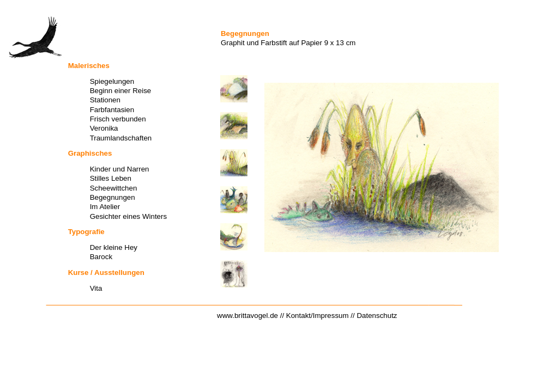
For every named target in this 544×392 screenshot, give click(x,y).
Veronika (104, 128)
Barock (101, 257)
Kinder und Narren (120, 169)
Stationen (105, 100)
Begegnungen (113, 197)
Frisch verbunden (118, 119)
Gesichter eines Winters (128, 216)
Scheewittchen (114, 188)
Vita (96, 288)
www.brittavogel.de (247, 316)
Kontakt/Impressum (318, 316)
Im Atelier (105, 207)
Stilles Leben (111, 178)
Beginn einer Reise (121, 91)
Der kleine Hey (114, 247)
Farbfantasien (112, 110)
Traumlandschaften (121, 138)
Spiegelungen (112, 81)
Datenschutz (377, 316)
